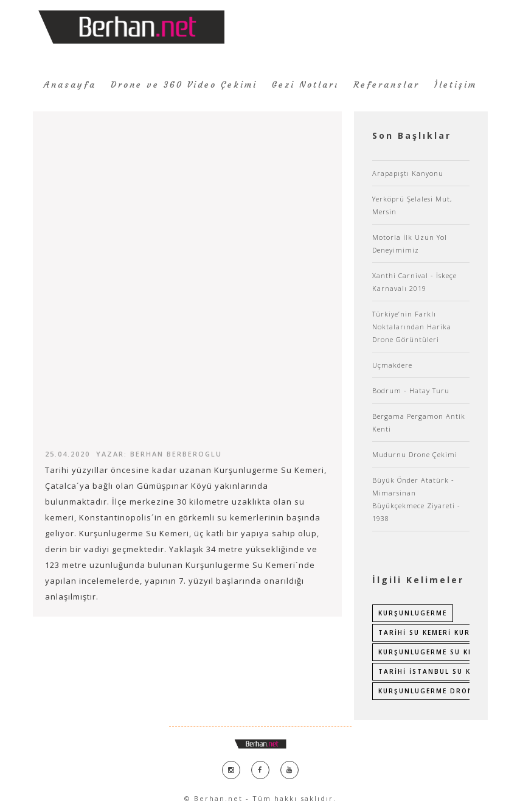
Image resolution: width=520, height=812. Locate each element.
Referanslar (387, 85)
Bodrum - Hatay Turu (411, 390)
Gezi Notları (305, 85)
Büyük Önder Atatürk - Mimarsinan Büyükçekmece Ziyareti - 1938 (416, 499)
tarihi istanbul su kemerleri (443, 671)
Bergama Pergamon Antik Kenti (419, 422)
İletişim (456, 85)
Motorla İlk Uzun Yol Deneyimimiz (410, 243)
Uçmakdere (392, 365)
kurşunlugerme (413, 613)
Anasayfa (70, 85)
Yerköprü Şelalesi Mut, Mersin (412, 205)
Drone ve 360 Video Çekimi (184, 85)
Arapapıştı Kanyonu (408, 173)
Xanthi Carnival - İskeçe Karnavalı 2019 (414, 282)
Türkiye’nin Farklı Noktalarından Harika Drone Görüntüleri (412, 327)
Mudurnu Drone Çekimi (415, 454)
